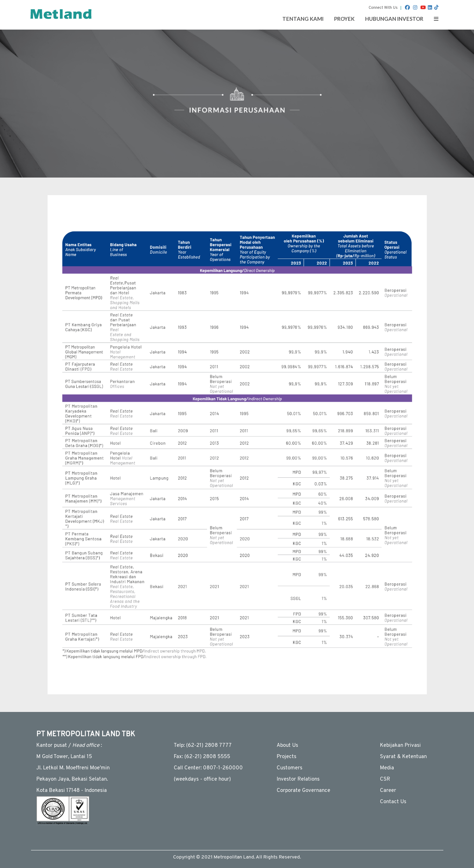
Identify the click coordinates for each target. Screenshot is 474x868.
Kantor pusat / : (69, 746)
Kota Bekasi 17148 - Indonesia (72, 791)
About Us (287, 746)
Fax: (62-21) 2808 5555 (202, 757)
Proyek (344, 19)
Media (387, 768)
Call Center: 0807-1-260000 (208, 768)
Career (388, 791)
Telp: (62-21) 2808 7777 (203, 746)
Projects (287, 757)
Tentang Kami (303, 19)
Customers (290, 768)
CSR (385, 779)
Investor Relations (298, 779)
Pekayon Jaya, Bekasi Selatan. (72, 779)
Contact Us (393, 802)
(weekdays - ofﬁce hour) (202, 779)
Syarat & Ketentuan (403, 757)
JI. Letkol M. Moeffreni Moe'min (73, 768)
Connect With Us (383, 8)
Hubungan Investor (394, 19)
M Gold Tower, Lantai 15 (64, 757)
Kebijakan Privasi (400, 746)
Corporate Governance (303, 791)
